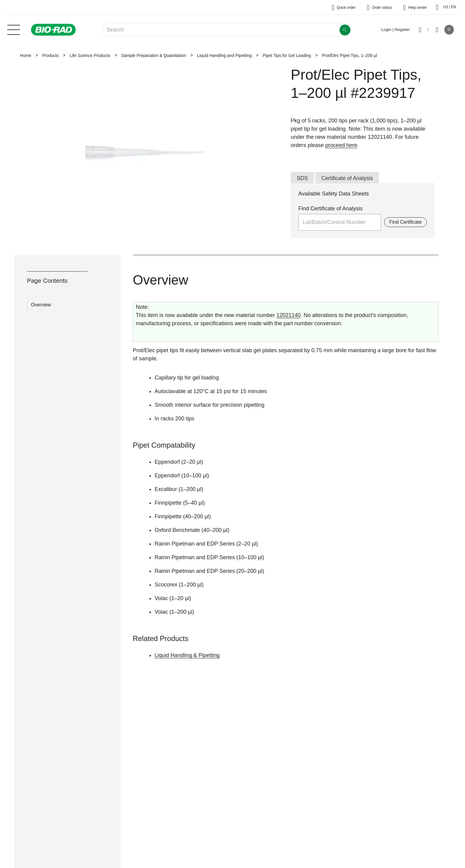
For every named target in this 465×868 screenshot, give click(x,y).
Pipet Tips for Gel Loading (287, 55)
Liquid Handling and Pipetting (224, 55)
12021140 (289, 315)
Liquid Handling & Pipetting (187, 655)
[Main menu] (14, 29)
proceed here (341, 145)
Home (26, 55)
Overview (41, 305)
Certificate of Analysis (347, 178)
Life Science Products (90, 55)
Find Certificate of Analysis (330, 209)
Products (50, 55)
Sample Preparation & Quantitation (154, 55)
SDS (302, 178)
